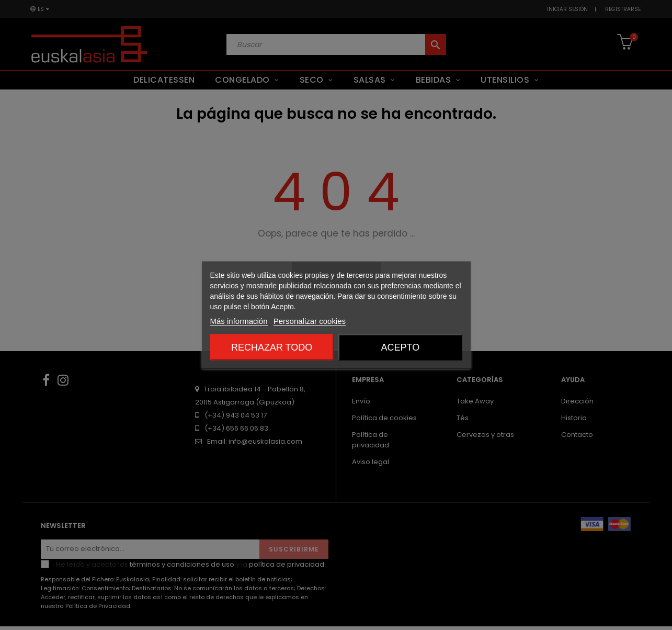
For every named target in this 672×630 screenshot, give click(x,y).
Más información (239, 321)
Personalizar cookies (310, 321)
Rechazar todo (272, 347)
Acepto (401, 347)
